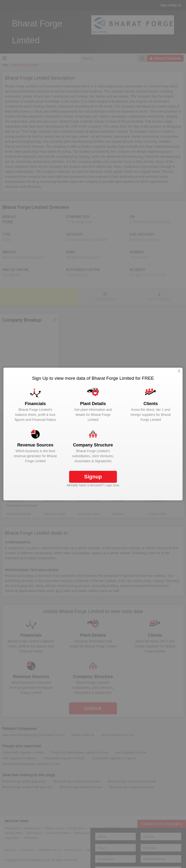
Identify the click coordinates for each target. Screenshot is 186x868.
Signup (93, 477)
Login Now (112, 485)
